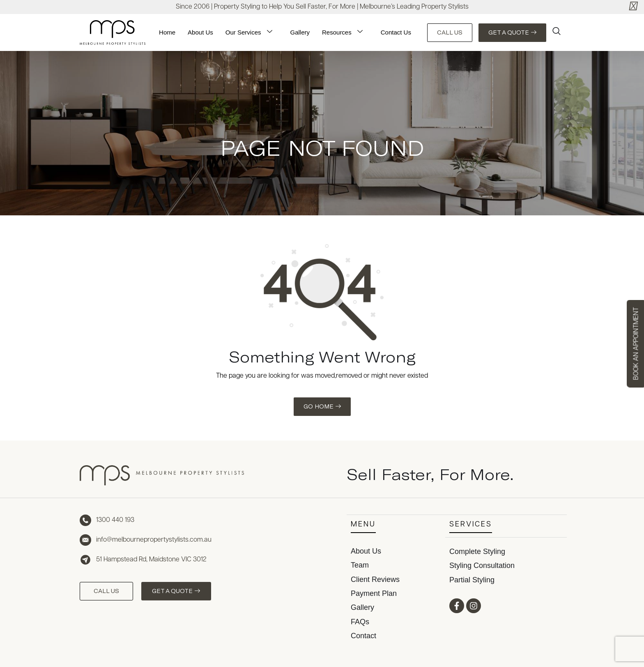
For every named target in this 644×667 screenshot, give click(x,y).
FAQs (360, 621)
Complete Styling (477, 551)
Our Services (251, 33)
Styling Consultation (482, 565)
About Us (200, 32)
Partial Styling (472, 579)
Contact (363, 635)
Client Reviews (375, 579)
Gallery (300, 32)
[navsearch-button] (557, 32)
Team (360, 565)
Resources (344, 33)
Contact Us (396, 32)
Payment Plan (374, 593)
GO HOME (322, 406)
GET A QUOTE (512, 32)
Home (167, 32)
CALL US (450, 32)
